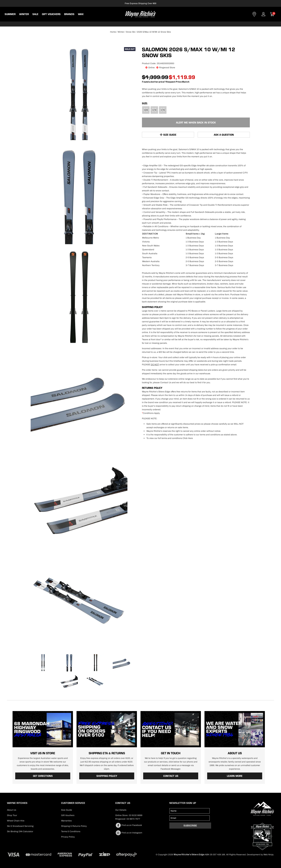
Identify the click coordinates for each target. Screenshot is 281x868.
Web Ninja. (269, 854)
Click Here (188, 438)
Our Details (121, 810)
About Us (12, 810)
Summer (10, 14)
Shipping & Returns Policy (74, 826)
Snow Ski (131, 32)
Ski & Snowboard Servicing (20, 826)
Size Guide (170, 135)
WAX (81, 14)
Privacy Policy (68, 837)
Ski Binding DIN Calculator (20, 831)
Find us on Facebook (129, 825)
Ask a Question (224, 135)
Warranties (66, 821)
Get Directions (43, 776)
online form (224, 294)
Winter (24, 14)
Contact (254, 14)
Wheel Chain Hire (16, 821)
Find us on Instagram (129, 833)
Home (113, 32)
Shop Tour (12, 815)
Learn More (235, 776)
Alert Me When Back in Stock (196, 122)
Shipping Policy (107, 776)
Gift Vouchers (51, 14)
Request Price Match (178, 82)
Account (263, 14)
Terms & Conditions (71, 831)
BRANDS (69, 14)
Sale (35, 14)
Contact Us (166, 382)
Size (145, 103)
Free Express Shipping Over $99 (140, 3)
